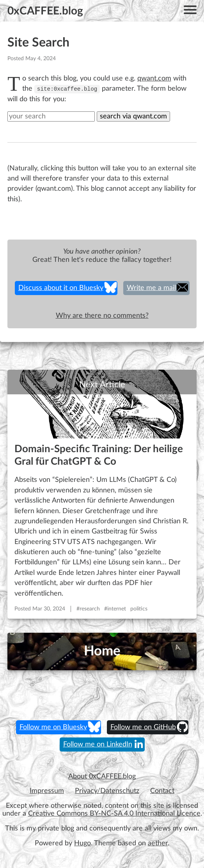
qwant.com (154, 78)
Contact (162, 791)
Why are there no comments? (102, 316)
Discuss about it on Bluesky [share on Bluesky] (61, 288)
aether (158, 843)
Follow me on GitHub (143, 727)
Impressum (47, 791)
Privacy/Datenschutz (107, 791)
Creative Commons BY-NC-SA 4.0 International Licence (114, 813)
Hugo (82, 843)
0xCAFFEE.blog (45, 11)
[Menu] (190, 11)
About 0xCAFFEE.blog (102, 776)
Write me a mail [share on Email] (151, 288)
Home (102, 651)
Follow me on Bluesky (53, 727)
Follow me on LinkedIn (98, 745)
